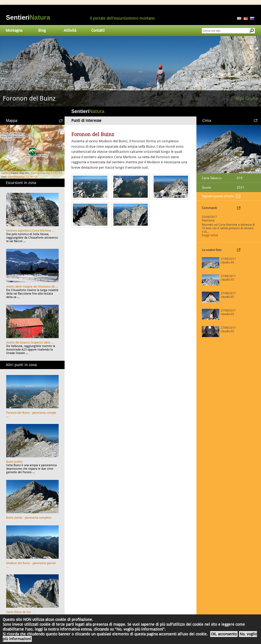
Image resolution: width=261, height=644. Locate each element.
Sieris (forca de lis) (18, 612)
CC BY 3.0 (56, 173)
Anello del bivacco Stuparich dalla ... (30, 343)
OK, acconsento (224, 634)
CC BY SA (32, 177)
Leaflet (5, 173)
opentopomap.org (40, 173)
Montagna (14, 30)
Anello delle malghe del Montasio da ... (32, 287)
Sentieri (28, 17)
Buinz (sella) (14, 462)
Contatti (98, 30)
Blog (42, 30)
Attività (70, 30)
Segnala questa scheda (218, 196)
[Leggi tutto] (210, 235)
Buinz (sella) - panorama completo (29, 518)
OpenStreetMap (16, 177)
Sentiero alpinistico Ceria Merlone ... (30, 231)
